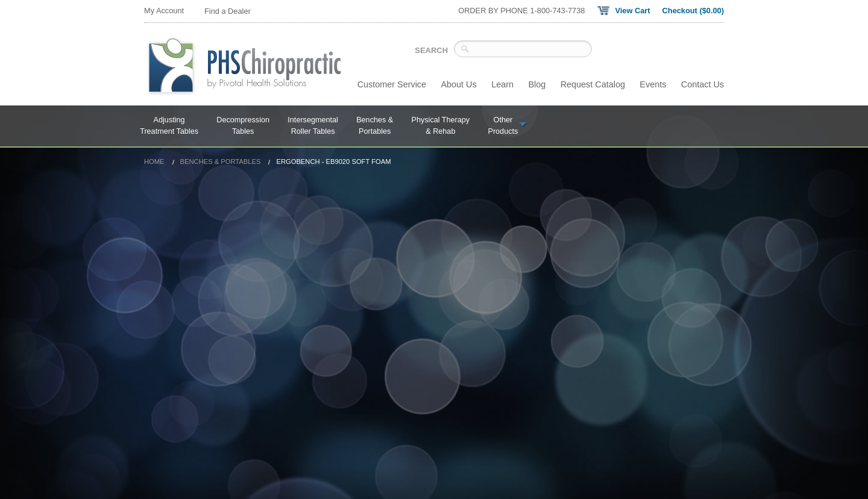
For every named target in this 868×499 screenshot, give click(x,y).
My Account (164, 11)
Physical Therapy (441, 127)
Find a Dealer (228, 11)
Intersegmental (313, 127)
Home (154, 162)
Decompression (243, 127)
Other (508, 127)
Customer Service (392, 84)
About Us (459, 84)
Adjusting (169, 127)
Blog (537, 84)
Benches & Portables (221, 162)
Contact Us (703, 84)
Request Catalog (593, 84)
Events (653, 84)
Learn (502, 84)
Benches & (375, 127)
